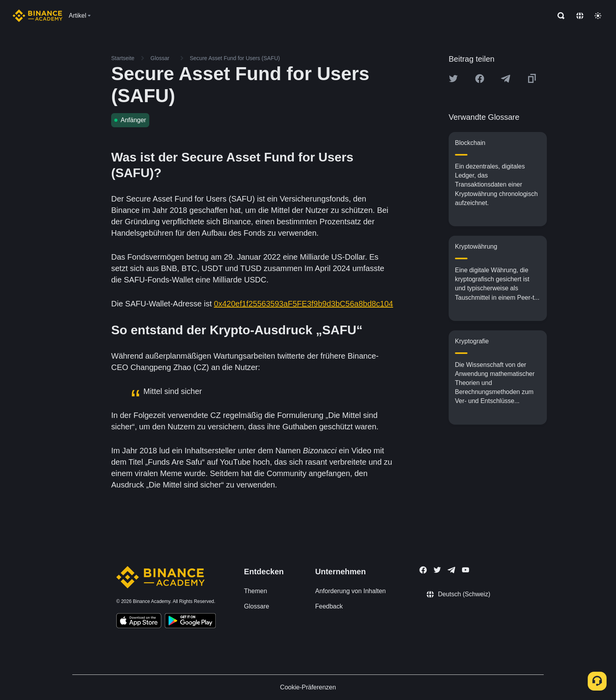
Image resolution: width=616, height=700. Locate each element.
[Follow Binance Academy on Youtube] (466, 570)
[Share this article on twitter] (453, 79)
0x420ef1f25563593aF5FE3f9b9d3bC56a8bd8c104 (304, 304)
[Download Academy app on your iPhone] (139, 622)
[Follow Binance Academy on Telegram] (451, 570)
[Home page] (38, 16)
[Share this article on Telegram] (506, 79)
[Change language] (580, 16)
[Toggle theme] (598, 16)
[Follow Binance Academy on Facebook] (423, 570)
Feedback (329, 606)
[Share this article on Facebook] (480, 79)
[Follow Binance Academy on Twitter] (437, 570)
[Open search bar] (559, 16)
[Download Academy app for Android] (190, 622)
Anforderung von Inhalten (350, 591)
